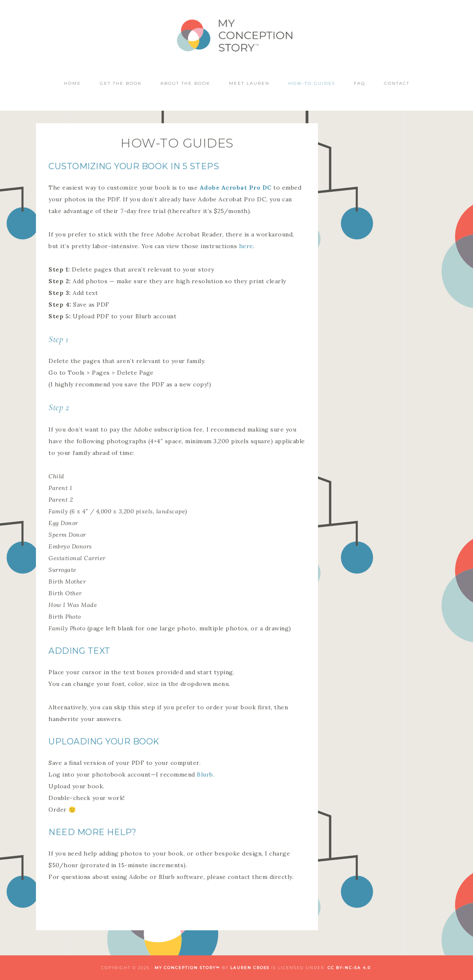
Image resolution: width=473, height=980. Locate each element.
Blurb (205, 774)
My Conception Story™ (237, 37)
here (246, 246)
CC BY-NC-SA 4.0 (349, 968)
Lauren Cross (250, 968)
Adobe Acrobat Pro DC (236, 188)
